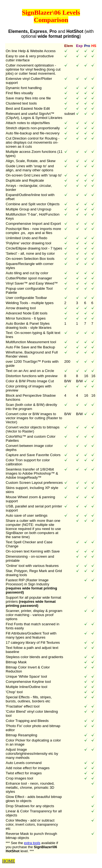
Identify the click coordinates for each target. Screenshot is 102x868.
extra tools (32, 843)
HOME (9, 861)
